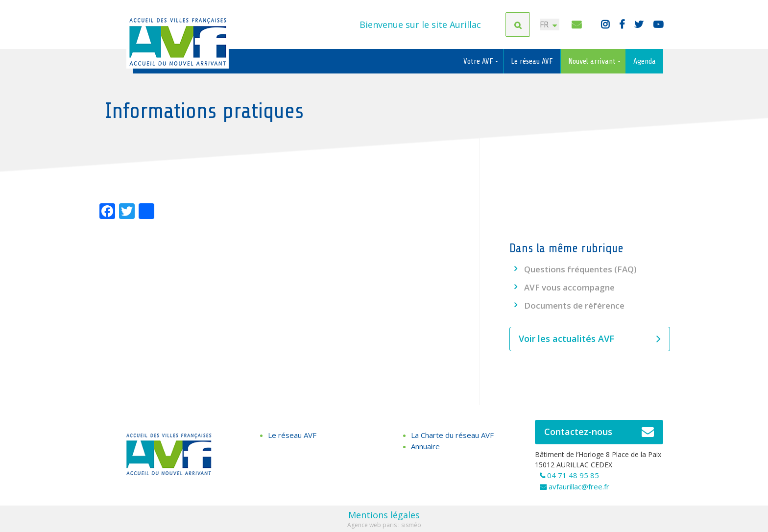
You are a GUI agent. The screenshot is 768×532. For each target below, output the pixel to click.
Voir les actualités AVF (590, 339)
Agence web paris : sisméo (384, 525)
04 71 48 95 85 (573, 475)
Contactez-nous (599, 432)
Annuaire (425, 446)
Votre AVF (479, 61)
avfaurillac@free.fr (579, 486)
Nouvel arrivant (593, 61)
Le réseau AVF (532, 61)
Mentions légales (384, 515)
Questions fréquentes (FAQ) (580, 269)
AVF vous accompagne (569, 287)
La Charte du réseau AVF (452, 435)
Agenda (645, 61)
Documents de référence (574, 305)
